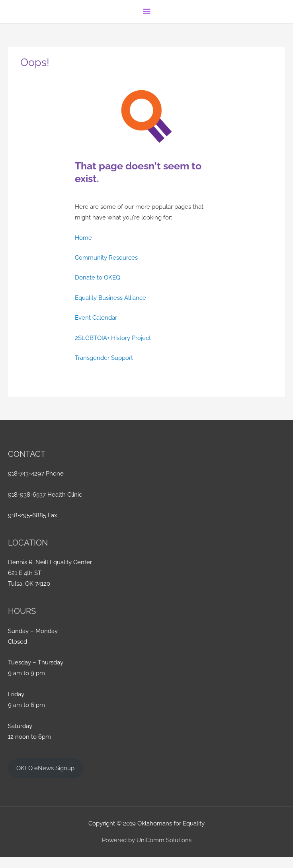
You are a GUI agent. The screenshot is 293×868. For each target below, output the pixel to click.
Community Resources (106, 257)
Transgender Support (104, 358)
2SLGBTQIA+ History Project (113, 338)
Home (83, 238)
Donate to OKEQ (98, 277)
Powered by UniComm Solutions (147, 840)
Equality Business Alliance (110, 298)
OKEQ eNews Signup (45, 768)
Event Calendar (96, 317)
